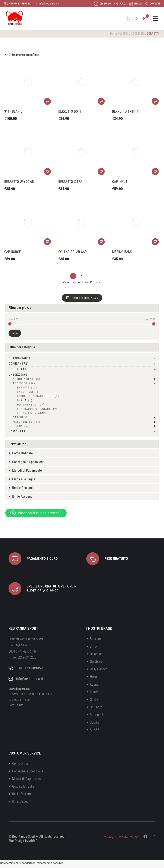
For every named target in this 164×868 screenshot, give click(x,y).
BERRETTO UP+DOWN (19, 182)
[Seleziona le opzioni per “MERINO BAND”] (155, 242)
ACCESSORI (138, 33)
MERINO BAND (122, 252)
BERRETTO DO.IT (70, 111)
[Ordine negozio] (82, 55)
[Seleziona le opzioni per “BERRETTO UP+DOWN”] (47, 172)
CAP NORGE (12, 252)
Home (114, 33)
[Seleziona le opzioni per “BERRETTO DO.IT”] (101, 101)
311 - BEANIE (13, 111)
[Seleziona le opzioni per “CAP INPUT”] (155, 172)
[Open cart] (145, 19)
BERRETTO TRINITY (125, 111)
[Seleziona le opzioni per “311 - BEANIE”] (47, 101)
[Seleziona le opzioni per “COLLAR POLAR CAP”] (101, 242)
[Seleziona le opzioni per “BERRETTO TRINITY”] (155, 101)
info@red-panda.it (30, 679)
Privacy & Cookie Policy (120, 837)
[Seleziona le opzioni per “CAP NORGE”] (47, 242)
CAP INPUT (120, 182)
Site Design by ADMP (23, 841)
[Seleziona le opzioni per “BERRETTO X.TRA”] (101, 172)
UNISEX (124, 33)
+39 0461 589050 (29, 668)
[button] (36, 513)
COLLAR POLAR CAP (72, 252)
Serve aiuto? (17, 444)
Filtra (15, 333)
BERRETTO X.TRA (70, 182)
